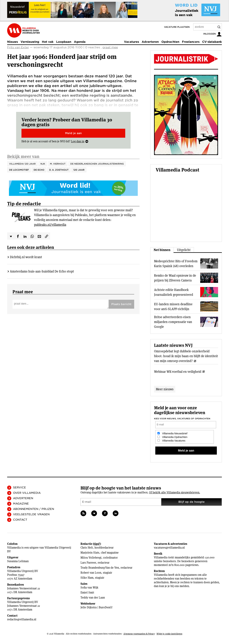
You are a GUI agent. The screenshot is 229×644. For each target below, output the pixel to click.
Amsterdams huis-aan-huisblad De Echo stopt (42, 271)
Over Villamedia (27, 493)
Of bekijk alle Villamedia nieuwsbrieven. (175, 492)
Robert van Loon (91, 573)
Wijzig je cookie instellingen (169, 634)
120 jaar (79, 170)
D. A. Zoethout (59, 170)
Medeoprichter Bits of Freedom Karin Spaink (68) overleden (176, 264)
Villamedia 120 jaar (22, 164)
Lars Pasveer (88, 563)
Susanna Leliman (18, 561)
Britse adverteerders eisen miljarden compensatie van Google (173, 322)
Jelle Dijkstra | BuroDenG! (97, 607)
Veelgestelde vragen (31, 514)
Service (20, 488)
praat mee (110, 47)
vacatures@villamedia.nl (169, 548)
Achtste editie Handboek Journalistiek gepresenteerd (174, 292)
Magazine (21, 504)
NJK (43, 164)
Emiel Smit (87, 593)
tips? (97, 544)
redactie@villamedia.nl (22, 619)
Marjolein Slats (90, 553)
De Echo (39, 170)
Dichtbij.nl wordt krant (26, 257)
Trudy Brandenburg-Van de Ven (100, 568)
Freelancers (191, 42)
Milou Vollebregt (91, 558)
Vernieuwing (30, 42)
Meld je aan (73, 133)
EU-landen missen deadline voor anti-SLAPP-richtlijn (173, 307)
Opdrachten (170, 42)
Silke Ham (87, 578)
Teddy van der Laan (93, 598)
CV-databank (212, 42)
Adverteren (150, 42)
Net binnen (162, 250)
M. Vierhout (58, 164)
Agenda (80, 42)
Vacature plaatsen (177, 27)
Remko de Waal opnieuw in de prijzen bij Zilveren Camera (175, 278)
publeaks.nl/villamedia (50, 225)
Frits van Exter (18, 47)
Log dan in (78, 141)
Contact (20, 520)
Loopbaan (64, 42)
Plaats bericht (121, 304)
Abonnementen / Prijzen (34, 509)
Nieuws (13, 42)
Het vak (48, 42)
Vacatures (131, 42)
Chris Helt (87, 548)
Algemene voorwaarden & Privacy (139, 634)
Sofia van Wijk (89, 588)
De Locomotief (19, 170)
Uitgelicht (184, 250)
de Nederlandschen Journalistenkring (97, 164)
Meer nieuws (165, 389)
